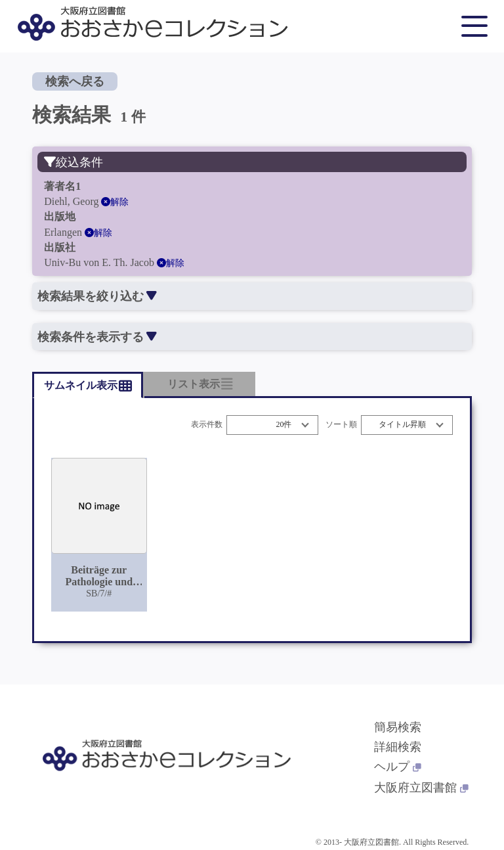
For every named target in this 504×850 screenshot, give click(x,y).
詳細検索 (398, 747)
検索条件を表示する (97, 337)
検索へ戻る (75, 81)
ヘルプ (398, 767)
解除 (115, 202)
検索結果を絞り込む (97, 296)
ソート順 (341, 425)
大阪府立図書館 (421, 788)
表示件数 (207, 425)
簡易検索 (398, 727)
